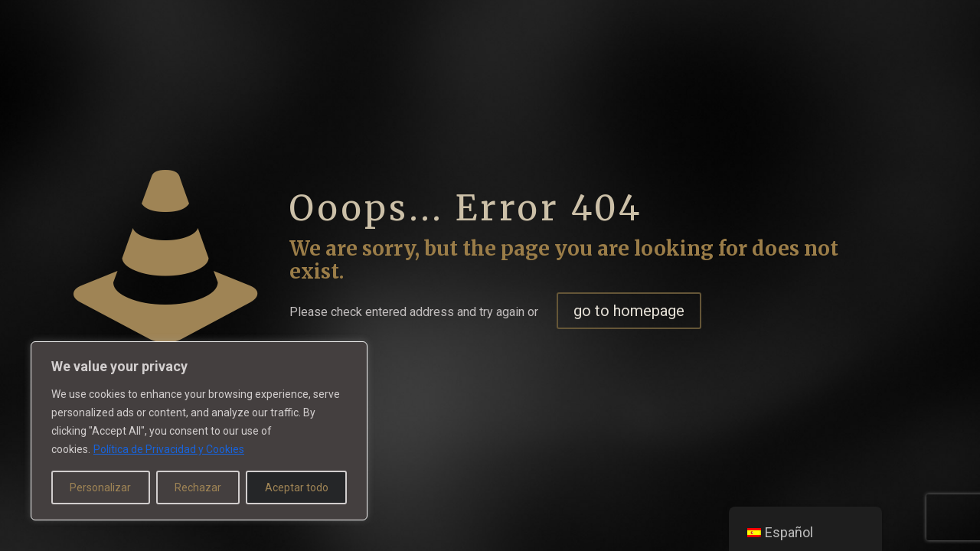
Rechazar (198, 487)
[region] (199, 431)
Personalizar (100, 487)
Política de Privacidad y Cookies (169, 449)
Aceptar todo (297, 487)
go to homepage (629, 311)
